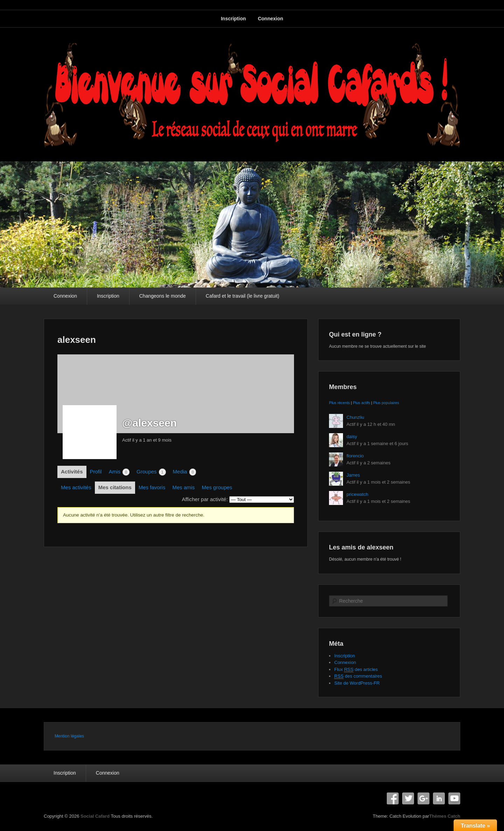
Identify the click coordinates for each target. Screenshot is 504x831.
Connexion (271, 19)
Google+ (423, 798)
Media (185, 472)
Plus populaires (386, 403)
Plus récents (339, 403)
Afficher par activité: (205, 499)
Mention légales (69, 736)
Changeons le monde (163, 296)
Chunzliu (355, 417)
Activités (72, 472)
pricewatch (357, 494)
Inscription (233, 19)
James (353, 475)
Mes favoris (152, 487)
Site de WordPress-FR (357, 683)
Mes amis (183, 487)
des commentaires (358, 676)
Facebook (393, 798)
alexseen (77, 340)
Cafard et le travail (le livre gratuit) (243, 296)
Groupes (151, 472)
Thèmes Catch (445, 816)
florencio (355, 456)
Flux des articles (356, 670)
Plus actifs (361, 403)
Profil (96, 472)
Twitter (408, 798)
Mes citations (115, 487)
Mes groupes (217, 487)
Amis (119, 472)
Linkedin (439, 798)
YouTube (454, 798)
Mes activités (76, 487)
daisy (352, 437)
